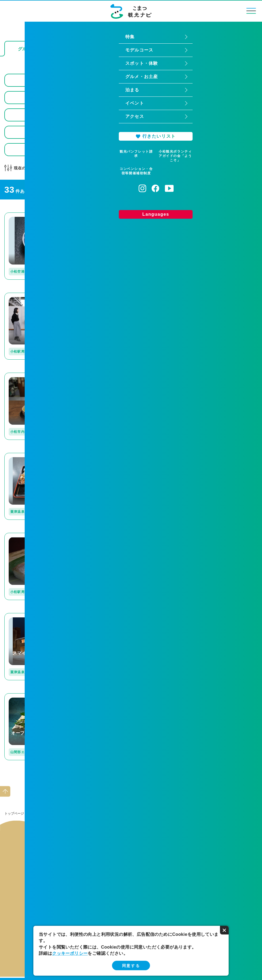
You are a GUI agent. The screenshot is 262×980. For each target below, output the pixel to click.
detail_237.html (107, 375)
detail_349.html (20, 295)
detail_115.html (107, 295)
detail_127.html (107, 615)
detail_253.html (107, 696)
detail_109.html (194, 375)
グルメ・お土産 (42, 814)
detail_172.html (20, 375)
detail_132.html (20, 455)
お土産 (153, 49)
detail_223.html (194, 615)
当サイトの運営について (74, 844)
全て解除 (110, 168)
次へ (143, 778)
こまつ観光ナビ (131, 11)
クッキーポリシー (70, 953)
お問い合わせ (188, 844)
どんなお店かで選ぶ (67, 168)
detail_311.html (20, 615)
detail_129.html (20, 535)
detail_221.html (194, 215)
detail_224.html (107, 215)
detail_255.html (107, 455)
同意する (131, 966)
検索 (249, 149)
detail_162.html (20, 215)
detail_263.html (194, 535)
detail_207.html (20, 696)
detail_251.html (107, 535)
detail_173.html (194, 455)
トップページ (14, 814)
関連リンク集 (131, 844)
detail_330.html (194, 295)
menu (251, 11)
